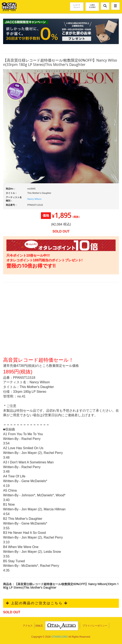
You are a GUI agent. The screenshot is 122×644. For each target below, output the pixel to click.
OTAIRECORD (59, 637)
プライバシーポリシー (95, 626)
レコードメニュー (77, 6)
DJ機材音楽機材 (92, 6)
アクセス (28, 626)
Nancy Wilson (34, 199)
